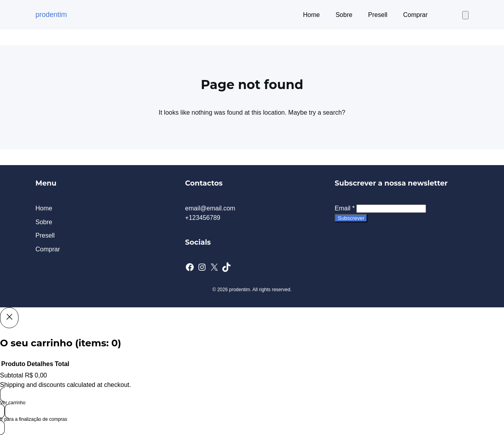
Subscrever (351, 218)
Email (345, 208)
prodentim (51, 15)
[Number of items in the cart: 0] (465, 15)
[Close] (9, 318)
